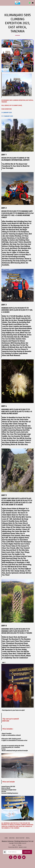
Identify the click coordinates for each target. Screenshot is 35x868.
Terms (14, 845)
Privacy (20, 845)
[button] (2, 3)
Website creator (23, 847)
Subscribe (27, 852)
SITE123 (16, 847)
